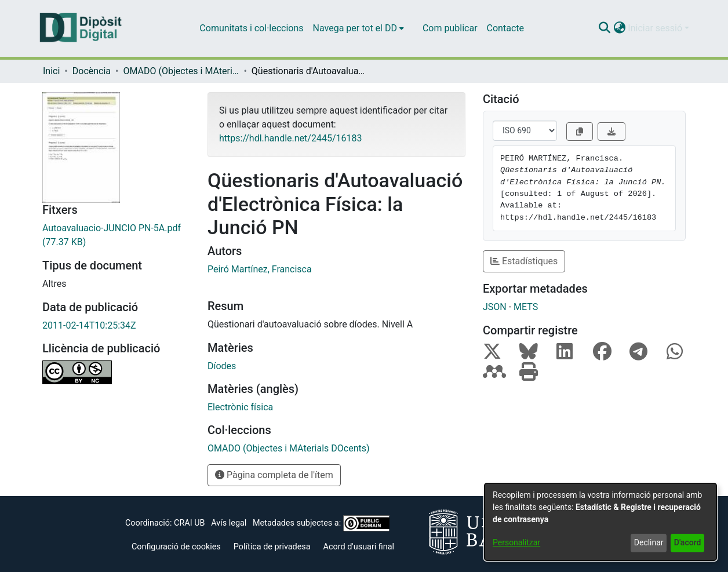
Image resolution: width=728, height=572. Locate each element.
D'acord (688, 542)
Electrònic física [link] (240, 407)
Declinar (649, 542)
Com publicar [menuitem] (450, 28)
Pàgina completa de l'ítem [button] (274, 475)
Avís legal (229, 523)
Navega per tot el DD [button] (355, 28)
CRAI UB (189, 523)
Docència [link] (92, 71)
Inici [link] (51, 71)
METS (526, 307)
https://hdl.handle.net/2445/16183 (290, 138)
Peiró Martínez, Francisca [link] (260, 269)
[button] (604, 28)
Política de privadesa (272, 547)
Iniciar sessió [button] (656, 28)
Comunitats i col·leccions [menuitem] (251, 28)
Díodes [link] (222, 366)
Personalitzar (516, 542)
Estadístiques (524, 261)
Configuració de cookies (176, 547)
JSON (495, 307)
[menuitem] (358, 28)
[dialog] (600, 522)
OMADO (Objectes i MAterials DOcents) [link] (181, 71)
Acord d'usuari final (359, 547)
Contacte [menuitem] (505, 28)
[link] (116, 235)
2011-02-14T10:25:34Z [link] (89, 325)
